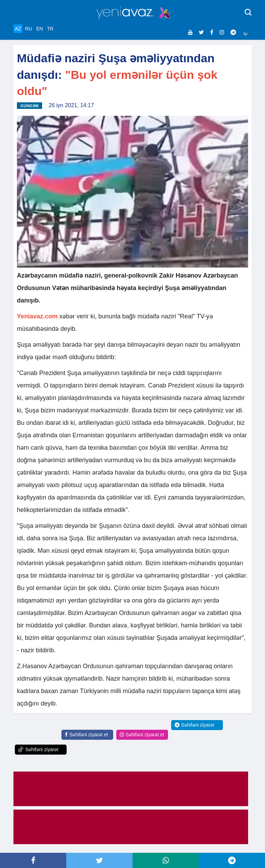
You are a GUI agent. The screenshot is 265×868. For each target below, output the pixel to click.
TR (50, 29)
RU (29, 29)
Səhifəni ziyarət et (86, 735)
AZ (18, 29)
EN (40, 29)
